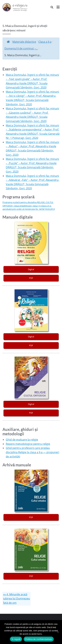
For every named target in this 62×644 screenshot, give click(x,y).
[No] (58, 632)
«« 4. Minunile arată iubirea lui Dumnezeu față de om (17, 599)
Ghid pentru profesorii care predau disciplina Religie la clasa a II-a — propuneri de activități (32, 452)
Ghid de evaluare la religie (22, 440)
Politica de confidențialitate (39, 639)
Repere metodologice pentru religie (28, 444)
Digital (31, 269)
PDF (31, 278)
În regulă (16, 639)
